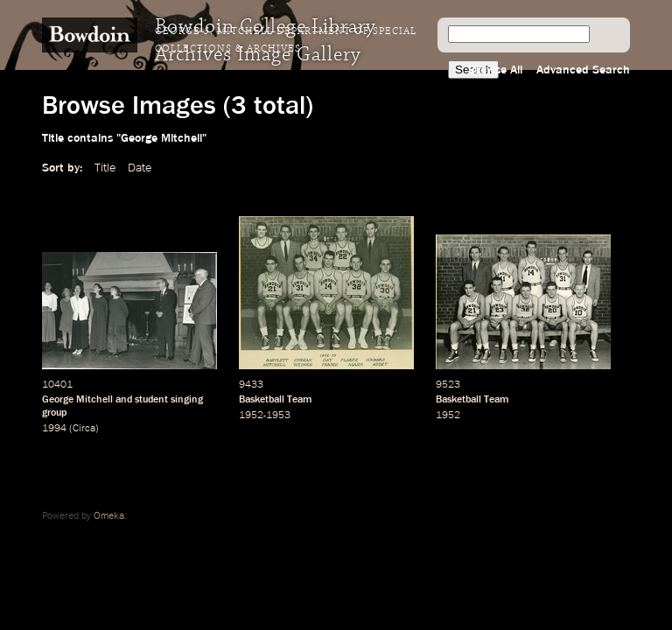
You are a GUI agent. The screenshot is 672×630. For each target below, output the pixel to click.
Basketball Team (275, 400)
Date (140, 168)
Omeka (109, 516)
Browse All (495, 70)
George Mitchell (77, 400)
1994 (54, 429)
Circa (84, 429)
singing (187, 400)
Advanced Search (583, 70)
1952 (448, 416)
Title (105, 168)
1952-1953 (265, 416)
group (54, 413)
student (151, 400)
